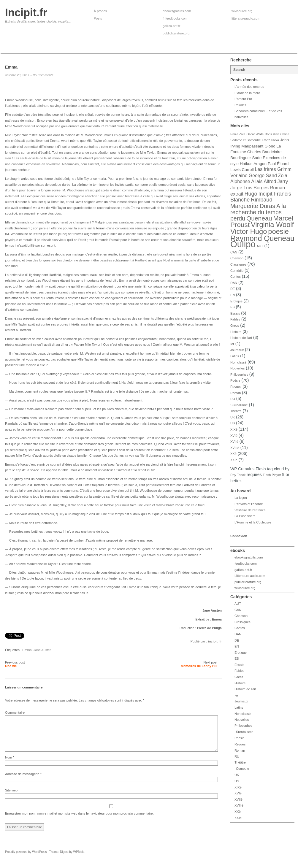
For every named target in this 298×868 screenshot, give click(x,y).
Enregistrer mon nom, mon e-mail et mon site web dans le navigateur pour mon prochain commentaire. (79, 821)
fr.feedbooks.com (175, 18)
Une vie (11, 666)
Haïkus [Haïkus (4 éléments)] (246, 164)
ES (233, 307)
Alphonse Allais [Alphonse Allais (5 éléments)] (247, 181)
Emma (27, 650)
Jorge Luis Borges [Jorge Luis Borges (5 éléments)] (249, 188)
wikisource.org (242, 11)
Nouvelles (237, 368)
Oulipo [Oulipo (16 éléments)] (243, 244)
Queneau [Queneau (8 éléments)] (259, 218)
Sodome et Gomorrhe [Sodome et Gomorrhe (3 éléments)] (245, 140)
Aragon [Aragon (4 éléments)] (260, 164)
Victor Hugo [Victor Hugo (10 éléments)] (249, 231)
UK (233, 417)
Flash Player (272, 475)
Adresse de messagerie (23, 781)
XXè (233, 454)
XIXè (234, 429)
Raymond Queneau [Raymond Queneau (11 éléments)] (262, 238)
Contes (236, 277)
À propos (100, 11)
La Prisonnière (245, 516)
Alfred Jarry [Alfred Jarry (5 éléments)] (276, 181)
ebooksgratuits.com (177, 11)
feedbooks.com (246, 564)
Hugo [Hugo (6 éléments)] (251, 194)
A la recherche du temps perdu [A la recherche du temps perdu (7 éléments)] (258, 212)
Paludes (240, 105)
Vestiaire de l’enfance (250, 510)
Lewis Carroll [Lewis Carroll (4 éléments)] (242, 170)
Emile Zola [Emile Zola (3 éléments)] (238, 134)
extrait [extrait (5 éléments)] (237, 194)
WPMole (79, 859)
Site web (11, 797)
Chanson (237, 258)
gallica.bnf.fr (171, 26)
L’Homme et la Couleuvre (253, 522)
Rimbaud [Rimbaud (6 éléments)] (261, 200)
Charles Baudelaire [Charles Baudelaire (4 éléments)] (264, 152)
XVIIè (234, 442)
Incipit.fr (26, 13)
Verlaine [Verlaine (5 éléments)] (239, 176)
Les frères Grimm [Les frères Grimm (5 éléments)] (273, 169)
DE (233, 289)
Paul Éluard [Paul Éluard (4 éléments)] (278, 164)
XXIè (234, 460)
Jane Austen (43, 650)
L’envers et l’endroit (249, 504)
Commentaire (15, 713)
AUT (260, 246)
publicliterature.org (176, 33)
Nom (10, 764)
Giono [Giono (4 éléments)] (270, 146)
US (233, 423)
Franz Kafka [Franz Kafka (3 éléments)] (270, 140)
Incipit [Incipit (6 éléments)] (265, 194)
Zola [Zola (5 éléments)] (283, 176)
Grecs (235, 326)
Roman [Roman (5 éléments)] (278, 188)
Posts (98, 18)
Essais (235, 313)
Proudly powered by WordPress (26, 859)
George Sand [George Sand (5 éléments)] (263, 176)
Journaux (237, 350)
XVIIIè (235, 448)
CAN (234, 252)
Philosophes (239, 375)
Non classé (238, 362)
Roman (236, 393)
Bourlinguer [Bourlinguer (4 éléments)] (241, 158)
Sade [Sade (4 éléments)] (257, 158)
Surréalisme (239, 405)
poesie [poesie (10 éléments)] (278, 231)
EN (233, 295)
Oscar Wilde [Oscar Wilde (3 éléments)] (255, 134)
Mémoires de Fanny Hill (199, 666)
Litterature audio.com (250, 576)
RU (233, 399)
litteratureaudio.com (246, 18)
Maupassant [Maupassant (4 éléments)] (252, 146)
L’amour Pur (243, 99)
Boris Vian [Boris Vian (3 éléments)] (272, 134)
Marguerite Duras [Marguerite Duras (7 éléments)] (253, 206)
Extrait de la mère (247, 93)
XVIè (234, 436)
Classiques (238, 264)
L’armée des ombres (249, 87)
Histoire (236, 332)
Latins (235, 356)
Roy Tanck (238, 475)
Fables (235, 319)
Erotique (236, 301)
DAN (234, 283)
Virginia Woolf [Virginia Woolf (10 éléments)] (272, 225)
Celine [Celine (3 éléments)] (285, 134)
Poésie (235, 380)
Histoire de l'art (241, 338)
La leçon (241, 498)
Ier (232, 344)
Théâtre (236, 411)
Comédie (237, 271)
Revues (236, 387)
